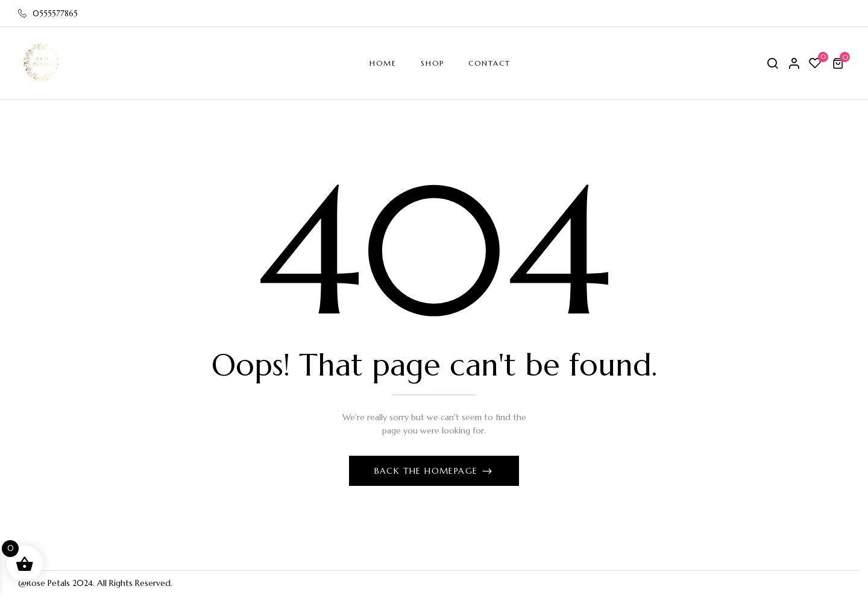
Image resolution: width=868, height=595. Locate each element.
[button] (840, 63)
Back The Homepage (428, 471)
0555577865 (48, 14)
